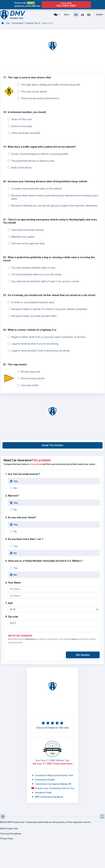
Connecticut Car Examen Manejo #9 (51, 784)
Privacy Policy (7, 839)
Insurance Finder (42, 793)
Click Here (66, 5)
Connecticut (17, 23)
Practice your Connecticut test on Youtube (55, 788)
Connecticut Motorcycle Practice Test (52, 775)
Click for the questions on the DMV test (27, 4)
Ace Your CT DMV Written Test (52, 760)
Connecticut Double (43, 780)
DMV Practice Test (9, 829)
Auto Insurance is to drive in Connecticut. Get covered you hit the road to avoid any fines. (52, 639)
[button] (52, 445)
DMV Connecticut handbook (47, 797)
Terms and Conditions (11, 834)
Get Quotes (83, 655)
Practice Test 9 (33, 23)
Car (8, 23)
